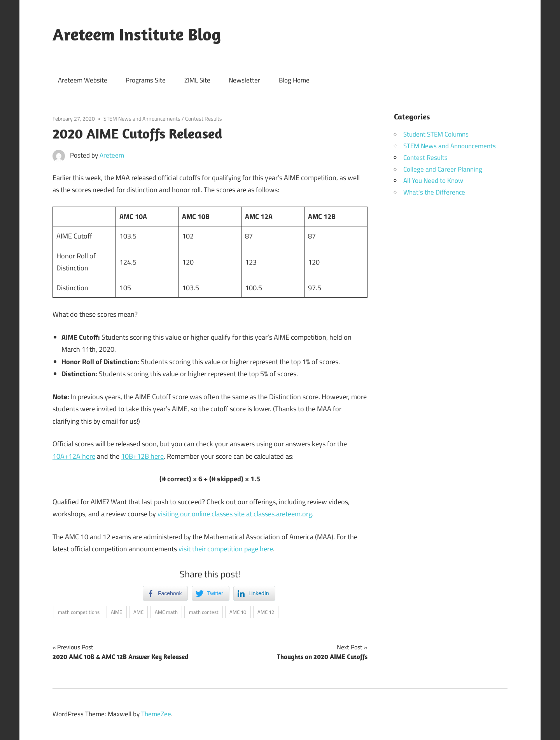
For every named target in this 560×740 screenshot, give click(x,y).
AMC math (166, 612)
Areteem (112, 155)
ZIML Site (197, 80)
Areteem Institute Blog (137, 34)
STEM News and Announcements (142, 118)
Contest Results (204, 118)
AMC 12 (266, 612)
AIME (116, 612)
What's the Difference (434, 192)
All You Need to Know (433, 181)
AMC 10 (238, 612)
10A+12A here (74, 456)
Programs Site (146, 80)
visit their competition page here (226, 549)
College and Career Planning (443, 169)
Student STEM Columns (436, 134)
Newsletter (244, 80)
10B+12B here (142, 456)
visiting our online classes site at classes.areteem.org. (235, 514)
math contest (204, 612)
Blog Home (294, 80)
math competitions (79, 612)
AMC (138, 612)
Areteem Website (83, 80)
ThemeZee (156, 714)
